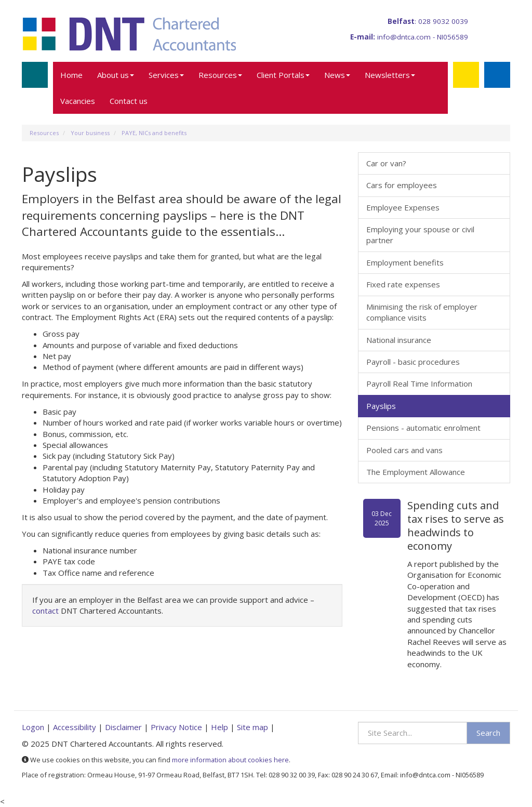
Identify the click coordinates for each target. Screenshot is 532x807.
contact (45, 611)
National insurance (399, 340)
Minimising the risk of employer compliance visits (422, 312)
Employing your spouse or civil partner (420, 235)
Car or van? (386, 163)
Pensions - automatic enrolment (423, 428)
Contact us (129, 101)
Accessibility (75, 727)
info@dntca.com (404, 37)
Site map (252, 727)
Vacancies (78, 101)
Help (220, 727)
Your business (90, 133)
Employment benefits (405, 262)
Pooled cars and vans (404, 450)
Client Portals (283, 75)
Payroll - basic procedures (413, 362)
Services (166, 75)
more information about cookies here (230, 760)
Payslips (381, 406)
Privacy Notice (176, 727)
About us (116, 75)
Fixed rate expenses (403, 284)
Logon (33, 727)
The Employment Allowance (416, 472)
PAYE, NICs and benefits (154, 133)
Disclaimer (123, 727)
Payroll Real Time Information (419, 383)
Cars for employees (402, 185)
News (337, 75)
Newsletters (390, 75)
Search (488, 733)
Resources (220, 75)
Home (71, 75)
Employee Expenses (403, 207)
